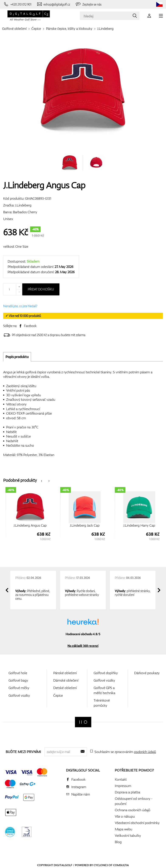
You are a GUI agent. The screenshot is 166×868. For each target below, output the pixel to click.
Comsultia (121, 865)
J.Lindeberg (105, 28)
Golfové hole (18, 673)
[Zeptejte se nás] (88, 4)
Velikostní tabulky (128, 835)
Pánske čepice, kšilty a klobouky (69, 28)
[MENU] (161, 16)
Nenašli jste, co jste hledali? (20, 306)
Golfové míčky (19, 688)
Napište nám (81, 794)
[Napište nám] (53, 4)
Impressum (123, 786)
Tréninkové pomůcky (102, 703)
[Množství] (13, 289)
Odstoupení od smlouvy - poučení (134, 801)
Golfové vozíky (19, 695)
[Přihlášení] (149, 16)
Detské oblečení (65, 688)
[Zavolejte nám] (17, 4)
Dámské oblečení (66, 680)
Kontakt (121, 779)
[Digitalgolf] (83, 722)
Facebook (30, 326)
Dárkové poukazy (147, 673)
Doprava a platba (127, 792)
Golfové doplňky (106, 673)
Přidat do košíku (41, 289)
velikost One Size (16, 246)
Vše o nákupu (125, 816)
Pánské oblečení (65, 673)
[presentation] (41, 480)
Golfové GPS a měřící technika (104, 690)
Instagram (79, 787)
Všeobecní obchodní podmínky (137, 823)
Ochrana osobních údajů (133, 810)
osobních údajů (145, 752)
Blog (118, 842)
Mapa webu (124, 829)
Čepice (36, 28)
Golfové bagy (18, 680)
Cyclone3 (101, 865)
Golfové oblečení (14, 28)
